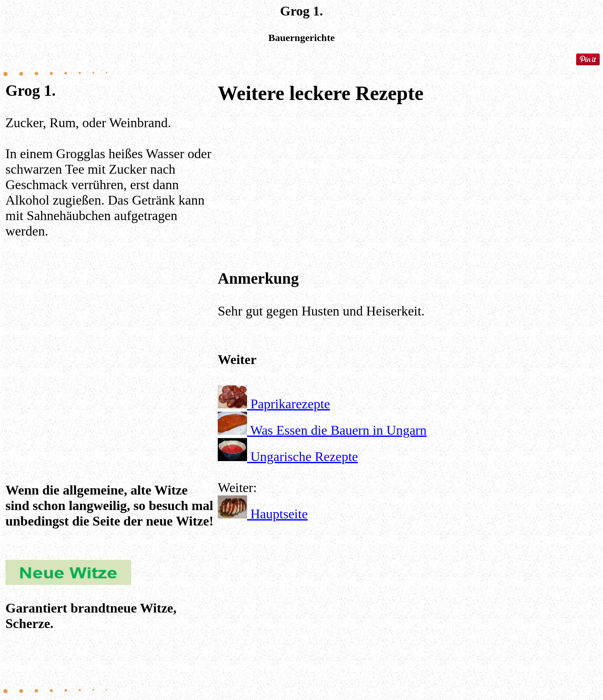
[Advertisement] (110, 344)
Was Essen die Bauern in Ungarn (338, 430)
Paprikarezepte (290, 404)
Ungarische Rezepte (304, 456)
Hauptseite (279, 514)
